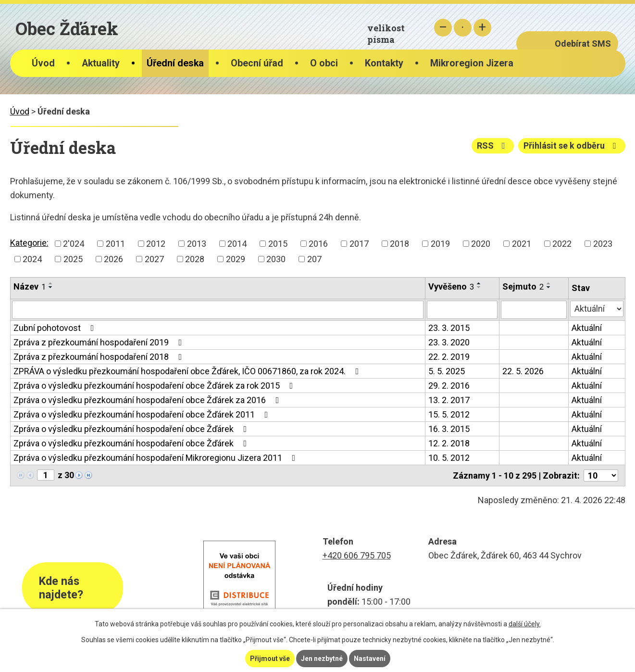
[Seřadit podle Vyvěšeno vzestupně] (479, 283)
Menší (443, 28)
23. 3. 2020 (449, 342)
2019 (440, 244)
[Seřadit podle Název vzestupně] (51, 283)
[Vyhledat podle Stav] (597, 309)
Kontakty (384, 63)
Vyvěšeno (451, 286)
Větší (482, 28)
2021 (522, 244)
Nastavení (370, 659)
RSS (493, 146)
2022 (562, 244)
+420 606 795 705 (357, 555)
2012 (156, 244)
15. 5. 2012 (449, 414)
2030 (276, 259)
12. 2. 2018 (449, 443)
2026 (113, 259)
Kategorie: (29, 243)
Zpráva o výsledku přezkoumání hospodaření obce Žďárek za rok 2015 (155, 386)
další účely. (525, 624)
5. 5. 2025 (447, 371)
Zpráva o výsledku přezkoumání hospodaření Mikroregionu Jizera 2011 (156, 458)
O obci (324, 63)
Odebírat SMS (583, 44)
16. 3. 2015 (449, 429)
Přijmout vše (270, 659)
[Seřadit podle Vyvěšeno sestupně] (479, 287)
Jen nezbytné (322, 659)
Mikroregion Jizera (472, 63)
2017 (359, 244)
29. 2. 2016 (449, 386)
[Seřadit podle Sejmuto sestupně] (549, 287)
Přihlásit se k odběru (572, 146)
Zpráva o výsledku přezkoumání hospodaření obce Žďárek (132, 429)
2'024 (74, 244)
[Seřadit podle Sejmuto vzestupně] (549, 283)
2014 (237, 244)
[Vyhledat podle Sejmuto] (534, 310)
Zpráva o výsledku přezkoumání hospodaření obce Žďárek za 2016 (148, 400)
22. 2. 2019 (449, 357)
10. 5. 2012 (449, 458)
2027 (154, 259)
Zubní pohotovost (56, 328)
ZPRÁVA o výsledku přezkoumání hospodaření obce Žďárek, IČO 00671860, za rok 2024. (188, 371)
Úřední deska (175, 63)
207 (314, 259)
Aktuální (587, 328)
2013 (197, 244)
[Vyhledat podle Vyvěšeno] (462, 310)
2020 (481, 244)
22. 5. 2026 (523, 371)
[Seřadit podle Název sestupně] (51, 287)
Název (30, 286)
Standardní (463, 28)
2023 (603, 244)
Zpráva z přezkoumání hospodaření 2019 (100, 342)
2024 (32, 259)
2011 (115, 244)
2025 (73, 259)
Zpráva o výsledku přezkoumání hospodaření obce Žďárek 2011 (143, 414)
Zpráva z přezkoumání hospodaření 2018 (100, 357)
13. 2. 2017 (449, 400)
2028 (195, 259)
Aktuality (101, 63)
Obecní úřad (257, 63)
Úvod (43, 63)
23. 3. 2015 (449, 328)
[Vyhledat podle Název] (218, 310)
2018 (399, 244)
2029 (236, 259)
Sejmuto (523, 286)
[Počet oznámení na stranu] (601, 475)
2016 (318, 244)
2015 (278, 244)
